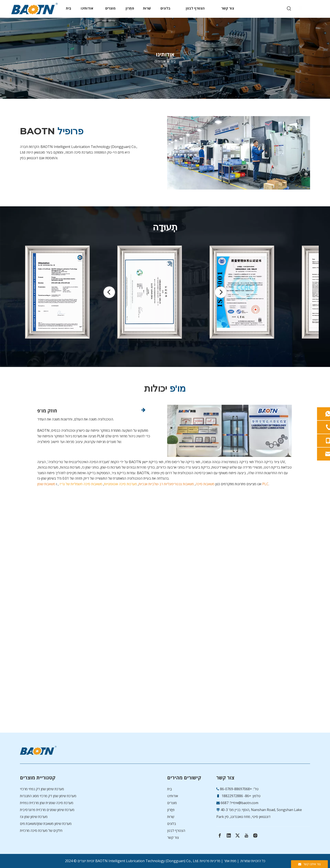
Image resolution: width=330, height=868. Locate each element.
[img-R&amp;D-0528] (230, 431)
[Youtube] (246, 836)
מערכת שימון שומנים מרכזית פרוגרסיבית (47, 810)
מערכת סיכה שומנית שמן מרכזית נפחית (47, 803)
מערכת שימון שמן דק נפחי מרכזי (42, 789)
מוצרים (172, 803)
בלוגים (172, 824)
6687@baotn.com (239, 803)
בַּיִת (170, 789)
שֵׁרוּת (171, 817)
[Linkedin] (229, 836)
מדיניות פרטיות (210, 861)
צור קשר (173, 837)
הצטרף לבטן (176, 831)
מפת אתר (230, 861)
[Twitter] (238, 836)
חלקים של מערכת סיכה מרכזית (41, 831)
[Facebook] (220, 836)
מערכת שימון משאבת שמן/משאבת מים (46, 824)
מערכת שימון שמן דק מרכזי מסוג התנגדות (48, 796)
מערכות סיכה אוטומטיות (120, 484)
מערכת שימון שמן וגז (34, 817)
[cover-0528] (239, 153)
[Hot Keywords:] (289, 9)
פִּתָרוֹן (171, 810)
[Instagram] (255, 836)
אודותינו (173, 796)
